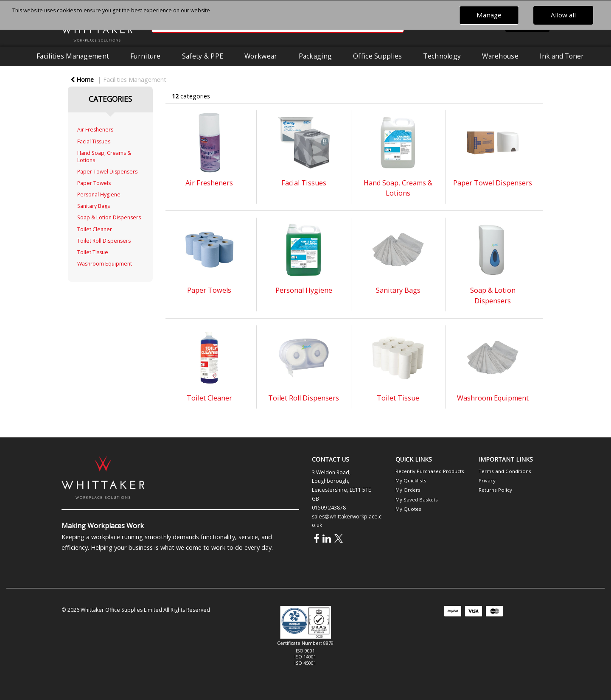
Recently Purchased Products (430, 471)
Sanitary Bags (94, 206)
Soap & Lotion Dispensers (109, 217)
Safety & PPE (203, 56)
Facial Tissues (94, 141)
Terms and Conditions (505, 471)
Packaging (315, 56)
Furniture (146, 56)
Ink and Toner (562, 56)
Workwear (261, 56)
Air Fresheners (95, 130)
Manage (489, 15)
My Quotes (408, 509)
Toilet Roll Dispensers (104, 241)
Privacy (487, 480)
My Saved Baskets (417, 500)
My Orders (408, 490)
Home (82, 80)
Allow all (563, 15)
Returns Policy (495, 490)
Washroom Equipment (105, 264)
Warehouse (500, 56)
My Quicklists (411, 480)
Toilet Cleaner (95, 229)
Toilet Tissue (93, 252)
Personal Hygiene (99, 195)
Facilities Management (73, 56)
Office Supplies (377, 56)
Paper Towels (94, 183)
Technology (442, 56)
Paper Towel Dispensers (107, 172)
